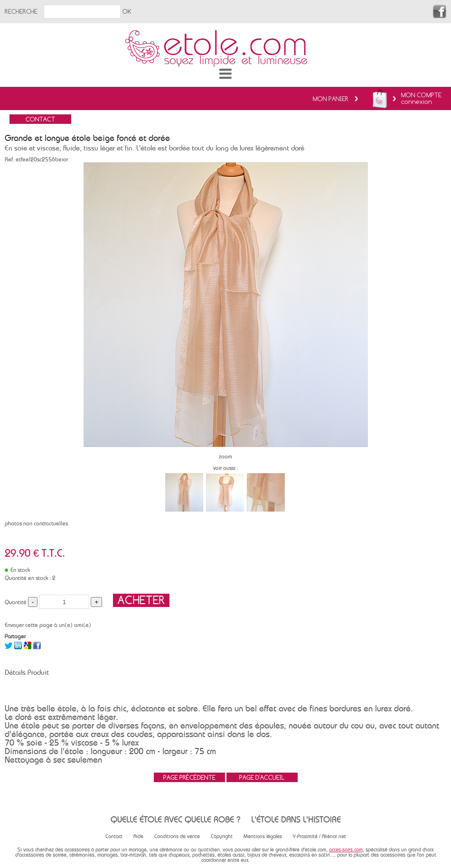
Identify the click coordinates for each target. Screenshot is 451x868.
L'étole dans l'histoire (296, 819)
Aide (138, 836)
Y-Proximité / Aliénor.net (319, 836)
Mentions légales (263, 836)
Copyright (222, 836)
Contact (114, 836)
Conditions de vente (177, 836)
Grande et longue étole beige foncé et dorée (87, 138)
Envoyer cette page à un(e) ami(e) (48, 625)
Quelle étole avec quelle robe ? (175, 819)
